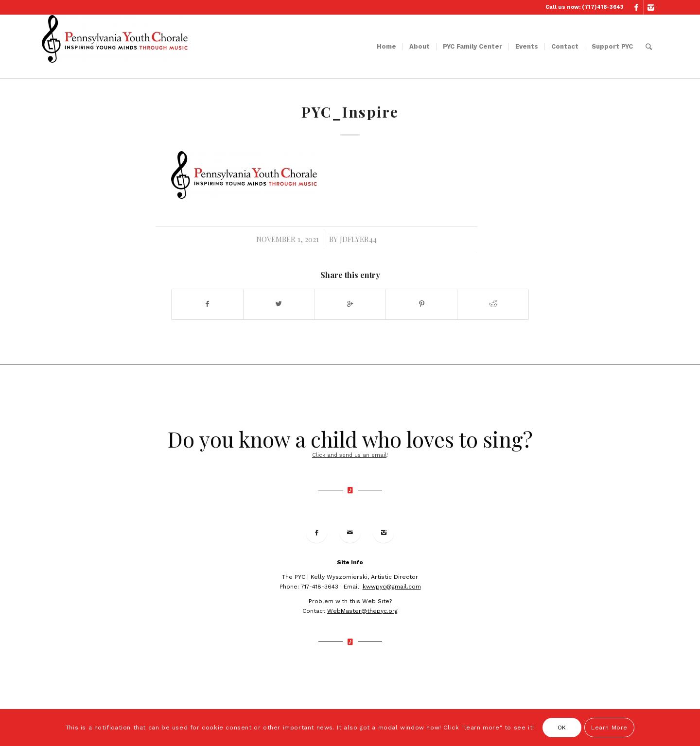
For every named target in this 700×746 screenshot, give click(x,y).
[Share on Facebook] (207, 304)
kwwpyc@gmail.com (392, 587)
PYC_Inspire (350, 112)
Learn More (609, 728)
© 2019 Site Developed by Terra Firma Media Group (350, 673)
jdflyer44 (358, 239)
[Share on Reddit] (493, 304)
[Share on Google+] (350, 304)
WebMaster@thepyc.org (362, 611)
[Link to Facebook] (636, 7)
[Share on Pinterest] (421, 304)
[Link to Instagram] (651, 7)
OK (562, 728)
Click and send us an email (349, 455)
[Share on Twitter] (279, 304)
